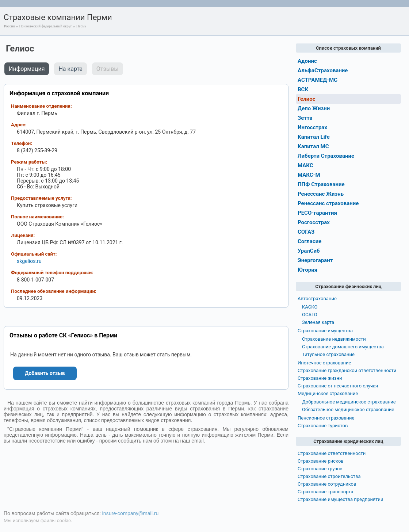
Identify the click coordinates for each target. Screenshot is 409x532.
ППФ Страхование (321, 184)
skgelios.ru (29, 261)
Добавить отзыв (45, 373)
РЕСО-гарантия (317, 213)
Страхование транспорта (325, 492)
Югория (307, 270)
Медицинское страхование (328, 393)
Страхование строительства (329, 476)
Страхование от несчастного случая (338, 386)
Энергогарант (315, 260)
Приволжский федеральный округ (45, 26)
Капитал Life (314, 137)
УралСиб (309, 251)
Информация (27, 69)
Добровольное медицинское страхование (349, 402)
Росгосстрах (314, 222)
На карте (70, 69)
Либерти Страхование (326, 156)
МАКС (305, 165)
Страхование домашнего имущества (343, 347)
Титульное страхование (328, 354)
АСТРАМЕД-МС (318, 80)
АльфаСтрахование (323, 70)
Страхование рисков (321, 461)
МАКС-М (309, 175)
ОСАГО (310, 315)
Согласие (309, 241)
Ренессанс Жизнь (321, 194)
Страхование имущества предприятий (341, 499)
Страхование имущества (325, 331)
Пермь (81, 26)
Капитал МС (313, 146)
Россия (9, 26)
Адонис (307, 61)
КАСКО (310, 307)
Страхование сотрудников (327, 484)
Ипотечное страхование (324, 363)
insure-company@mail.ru (130, 513)
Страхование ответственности (332, 453)
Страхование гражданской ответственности (347, 370)
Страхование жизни (320, 378)
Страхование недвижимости (334, 339)
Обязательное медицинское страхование (348, 409)
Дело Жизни (314, 108)
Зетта (305, 118)
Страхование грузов (320, 469)
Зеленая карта (318, 322)
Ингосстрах (312, 127)
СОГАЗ (306, 232)
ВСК (303, 89)
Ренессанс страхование (328, 203)
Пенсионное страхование (326, 418)
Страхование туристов (323, 426)
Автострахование (317, 298)
